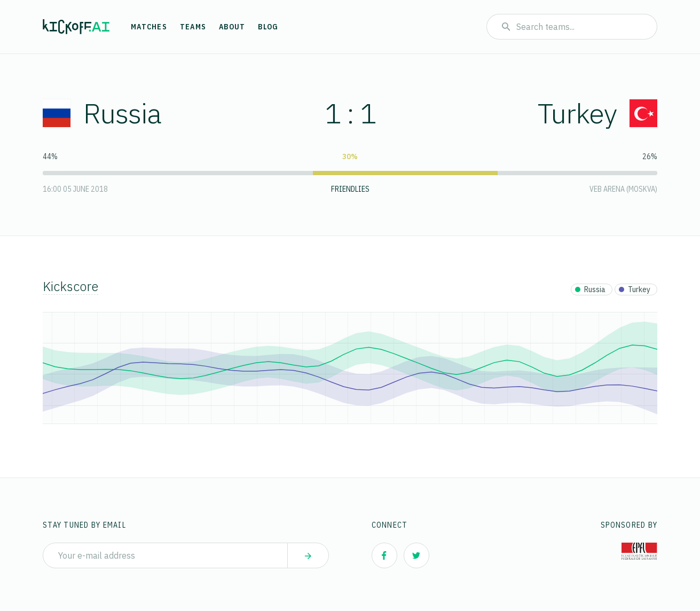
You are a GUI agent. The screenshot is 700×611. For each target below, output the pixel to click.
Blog (268, 27)
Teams (193, 27)
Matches (149, 27)
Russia (102, 113)
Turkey (597, 113)
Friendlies (350, 189)
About (232, 27)
